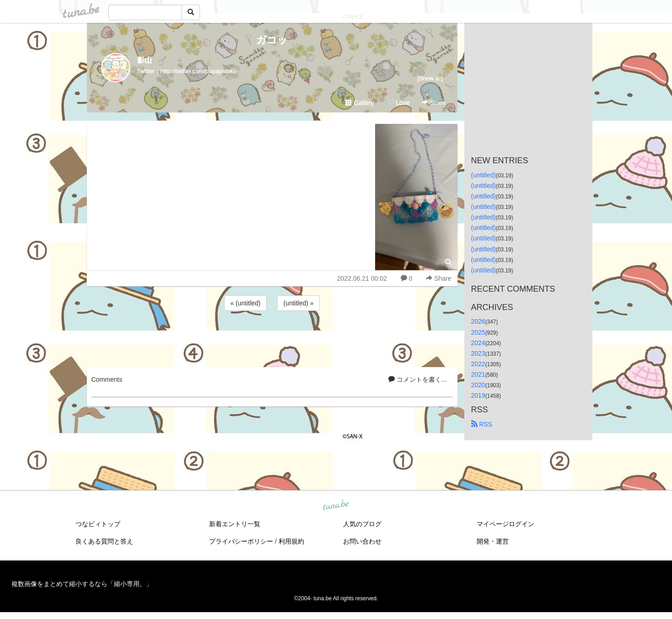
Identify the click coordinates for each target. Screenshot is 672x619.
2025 (478, 332)
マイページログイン (505, 524)
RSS (482, 424)
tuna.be (336, 506)
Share (433, 103)
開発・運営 (493, 541)
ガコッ (272, 40)
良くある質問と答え (104, 541)
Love (398, 103)
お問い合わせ (362, 541)
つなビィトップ (98, 524)
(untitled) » (298, 303)
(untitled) (484, 175)
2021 (478, 374)
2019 (478, 395)
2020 (478, 385)
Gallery (360, 103)
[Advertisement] (272, 337)
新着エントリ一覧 (235, 524)
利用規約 (291, 541)
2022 (478, 364)
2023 (478, 353)
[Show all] (430, 78)
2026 (478, 321)
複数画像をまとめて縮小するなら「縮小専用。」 (82, 584)
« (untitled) (245, 303)
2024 (478, 343)
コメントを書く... (418, 379)
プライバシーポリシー (241, 541)
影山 (145, 60)
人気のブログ (362, 524)
